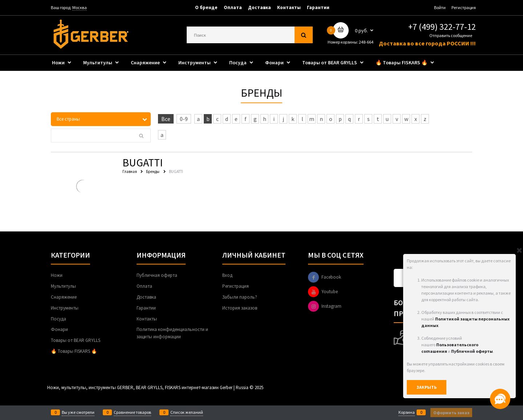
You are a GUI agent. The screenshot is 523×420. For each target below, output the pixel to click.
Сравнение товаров (132, 412)
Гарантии (318, 7)
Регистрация (464, 7)
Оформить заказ (451, 413)
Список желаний (187, 412)
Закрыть (427, 387)
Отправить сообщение (451, 35)
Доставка (260, 7)
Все (166, 119)
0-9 (184, 119)
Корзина (407, 412)
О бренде (206, 7)
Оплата (233, 7)
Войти (440, 7)
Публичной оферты (472, 351)
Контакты (289, 7)
